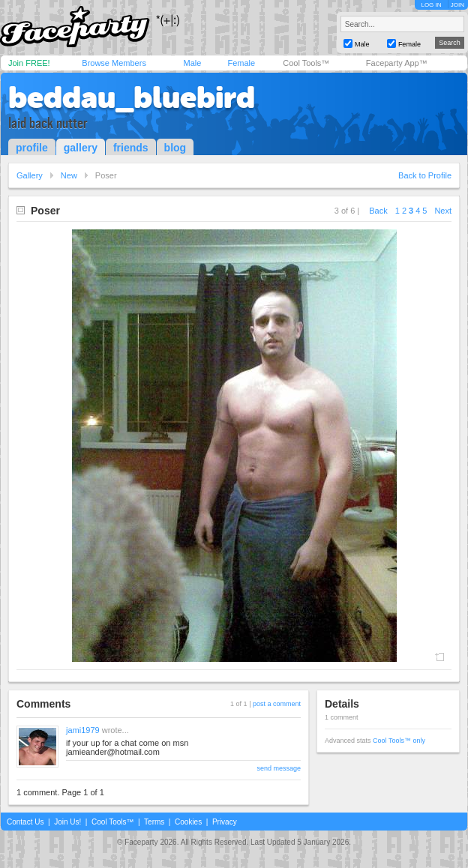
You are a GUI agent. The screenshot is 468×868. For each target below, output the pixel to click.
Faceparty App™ (397, 63)
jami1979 (83, 730)
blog (175, 148)
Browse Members (114, 63)
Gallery (30, 175)
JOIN (457, 5)
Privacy (225, 822)
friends (131, 148)
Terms (154, 822)
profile (32, 148)
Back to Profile (425, 175)
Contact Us (25, 822)
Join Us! (67, 822)
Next (443, 211)
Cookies (188, 822)
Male (192, 63)
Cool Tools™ (306, 63)
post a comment (277, 704)
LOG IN (431, 5)
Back (378, 211)
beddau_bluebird (132, 97)
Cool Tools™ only (399, 741)
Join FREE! (29, 63)
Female (241, 63)
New (69, 175)
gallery (81, 148)
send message (279, 768)
